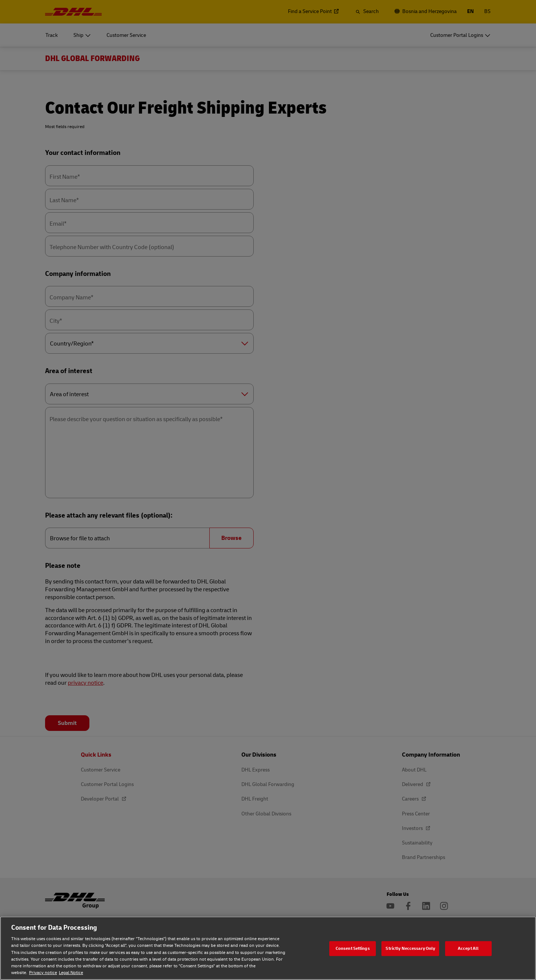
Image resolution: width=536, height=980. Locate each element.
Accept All (468, 948)
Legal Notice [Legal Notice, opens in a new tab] (71, 973)
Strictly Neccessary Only (410, 948)
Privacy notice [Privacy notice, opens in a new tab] (43, 973)
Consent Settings (353, 948)
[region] (268, 948)
